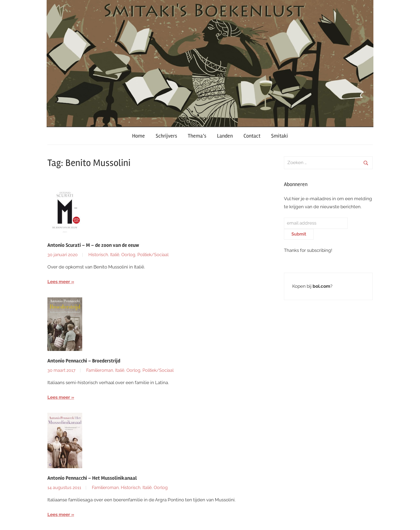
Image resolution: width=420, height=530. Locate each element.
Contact (252, 136)
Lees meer (59, 282)
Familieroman (100, 370)
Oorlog (128, 255)
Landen (225, 136)
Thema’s (197, 136)
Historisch (98, 255)
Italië (115, 255)
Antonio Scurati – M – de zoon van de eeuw (93, 245)
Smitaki (280, 136)
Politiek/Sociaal (153, 255)
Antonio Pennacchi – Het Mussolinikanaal (92, 478)
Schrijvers (166, 136)
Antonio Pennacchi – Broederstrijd (84, 361)
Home (138, 136)
